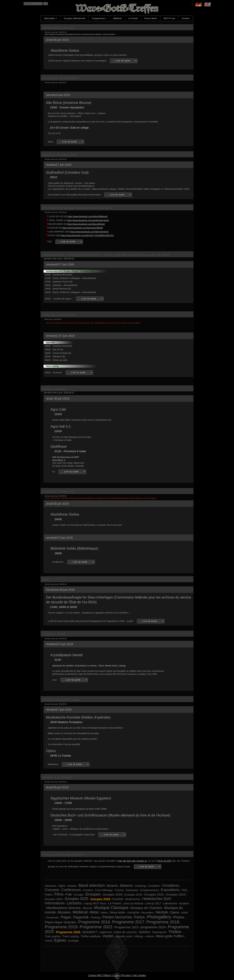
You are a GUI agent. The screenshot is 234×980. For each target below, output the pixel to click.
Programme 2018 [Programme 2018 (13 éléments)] (163, 922)
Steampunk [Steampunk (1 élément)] (159, 932)
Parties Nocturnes (54, 388)
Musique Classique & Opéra (61, 699)
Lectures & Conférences (58, 491)
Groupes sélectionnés (75, 18)
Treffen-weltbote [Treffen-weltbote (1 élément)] (91, 936)
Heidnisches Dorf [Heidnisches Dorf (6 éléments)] (157, 899)
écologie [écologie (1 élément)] (74, 941)
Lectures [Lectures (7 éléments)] (74, 903)
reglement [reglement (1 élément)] (106, 932)
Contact (185, 18)
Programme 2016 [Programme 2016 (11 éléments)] (94, 922)
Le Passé (133, 18)
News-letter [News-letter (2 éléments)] (118, 912)
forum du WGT (165, 861)
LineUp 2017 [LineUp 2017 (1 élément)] (153, 903)
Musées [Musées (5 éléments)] (64, 912)
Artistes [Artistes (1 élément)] (72, 886)
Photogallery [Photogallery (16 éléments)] (159, 917)
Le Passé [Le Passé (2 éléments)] (115, 903)
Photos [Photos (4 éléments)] (179, 917)
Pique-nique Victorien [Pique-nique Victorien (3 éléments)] (60, 922)
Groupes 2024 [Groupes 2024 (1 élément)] (54, 899)
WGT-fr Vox (169, 18)
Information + (51, 18)
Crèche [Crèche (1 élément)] (119, 890)
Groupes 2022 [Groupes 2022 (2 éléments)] (154, 894)
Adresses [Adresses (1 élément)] (51, 886)
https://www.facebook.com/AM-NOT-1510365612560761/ (87, 235)
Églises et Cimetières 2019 (60, 154)
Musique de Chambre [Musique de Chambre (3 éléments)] (146, 908)
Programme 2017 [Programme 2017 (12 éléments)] (128, 922)
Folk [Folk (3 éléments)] (69, 894)
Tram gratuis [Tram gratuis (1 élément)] (53, 936)
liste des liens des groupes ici (133, 861)
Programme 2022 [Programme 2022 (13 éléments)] (96, 927)
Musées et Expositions (57, 777)
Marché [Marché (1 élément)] (87, 908)
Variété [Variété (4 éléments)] (108, 936)
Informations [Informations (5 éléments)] (55, 903)
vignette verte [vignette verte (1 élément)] (124, 936)
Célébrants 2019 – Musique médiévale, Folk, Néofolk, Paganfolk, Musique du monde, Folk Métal (105, 254)
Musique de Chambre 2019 (60, 78)
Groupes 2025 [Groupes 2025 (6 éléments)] (76, 899)
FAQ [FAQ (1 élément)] (184, 890)
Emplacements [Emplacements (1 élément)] (149, 890)
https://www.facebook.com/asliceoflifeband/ (88, 216)
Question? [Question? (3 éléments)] (90, 932)
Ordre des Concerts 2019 (59, 314)
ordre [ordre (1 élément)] (185, 913)
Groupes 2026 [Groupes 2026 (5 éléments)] (100, 899)
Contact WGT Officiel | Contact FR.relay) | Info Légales (117, 975)
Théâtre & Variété (53, 634)
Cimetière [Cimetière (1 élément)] (154, 886)
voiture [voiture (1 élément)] (150, 936)
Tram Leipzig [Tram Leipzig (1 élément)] (70, 936)
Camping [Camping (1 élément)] (140, 886)
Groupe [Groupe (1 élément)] (78, 895)
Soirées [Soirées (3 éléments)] (144, 932)
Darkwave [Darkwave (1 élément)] (132, 890)
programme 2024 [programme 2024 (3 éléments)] (153, 927)
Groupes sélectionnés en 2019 (62, 854)
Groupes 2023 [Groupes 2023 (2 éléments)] (176, 894)
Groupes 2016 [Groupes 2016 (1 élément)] (133, 895)
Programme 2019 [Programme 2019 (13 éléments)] (61, 927)
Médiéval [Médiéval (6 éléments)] (80, 912)
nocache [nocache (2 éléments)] (133, 912)
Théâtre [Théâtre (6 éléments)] (175, 932)
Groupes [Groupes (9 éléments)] (93, 894)
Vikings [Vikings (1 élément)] (139, 936)
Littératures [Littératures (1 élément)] (170, 903)
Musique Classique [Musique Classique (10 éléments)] (111, 908)
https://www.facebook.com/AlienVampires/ (89, 232)
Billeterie (118, 18)
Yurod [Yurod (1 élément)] (48, 941)
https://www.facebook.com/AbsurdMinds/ (86, 224)
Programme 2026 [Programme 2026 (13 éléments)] (68, 932)
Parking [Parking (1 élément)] (96, 917)
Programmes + (99, 18)
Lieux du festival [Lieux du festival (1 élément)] (133, 903)
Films (46, 579)
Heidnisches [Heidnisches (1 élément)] (133, 899)
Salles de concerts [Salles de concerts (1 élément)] (125, 932)
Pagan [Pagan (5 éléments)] (66, 917)
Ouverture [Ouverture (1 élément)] (52, 917)
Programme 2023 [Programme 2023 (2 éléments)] (126, 927)
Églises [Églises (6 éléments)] (60, 940)
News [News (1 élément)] (104, 913)
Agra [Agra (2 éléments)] (62, 886)
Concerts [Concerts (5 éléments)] (52, 890)
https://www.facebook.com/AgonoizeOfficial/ (82, 228)
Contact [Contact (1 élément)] (88, 890)
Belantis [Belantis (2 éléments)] (112, 886)
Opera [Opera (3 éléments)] (175, 912)
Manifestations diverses (57, 27)
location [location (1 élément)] (184, 903)
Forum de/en (151, 18)
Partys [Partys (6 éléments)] (139, 917)
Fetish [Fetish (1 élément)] (49, 895)
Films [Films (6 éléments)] (59, 894)
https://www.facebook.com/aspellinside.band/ (88, 220)
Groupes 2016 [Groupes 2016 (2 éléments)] (112, 894)
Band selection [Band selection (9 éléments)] (92, 885)
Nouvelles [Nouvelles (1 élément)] (147, 913)
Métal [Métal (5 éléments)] (94, 912)
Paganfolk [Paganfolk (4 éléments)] (81, 917)
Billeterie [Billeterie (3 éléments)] (126, 886)
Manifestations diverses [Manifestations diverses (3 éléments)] (63, 908)
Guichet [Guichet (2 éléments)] (118, 899)
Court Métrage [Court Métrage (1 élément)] (104, 890)
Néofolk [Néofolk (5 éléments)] (162, 912)
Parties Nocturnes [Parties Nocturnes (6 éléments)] (117, 917)
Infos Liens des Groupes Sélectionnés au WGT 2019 (77, 207)
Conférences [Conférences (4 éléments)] (71, 890)
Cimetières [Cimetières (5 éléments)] (171, 885)
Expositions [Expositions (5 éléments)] (170, 890)
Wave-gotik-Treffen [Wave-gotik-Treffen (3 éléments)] (170, 936)
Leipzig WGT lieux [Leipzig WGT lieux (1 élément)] (95, 903)
